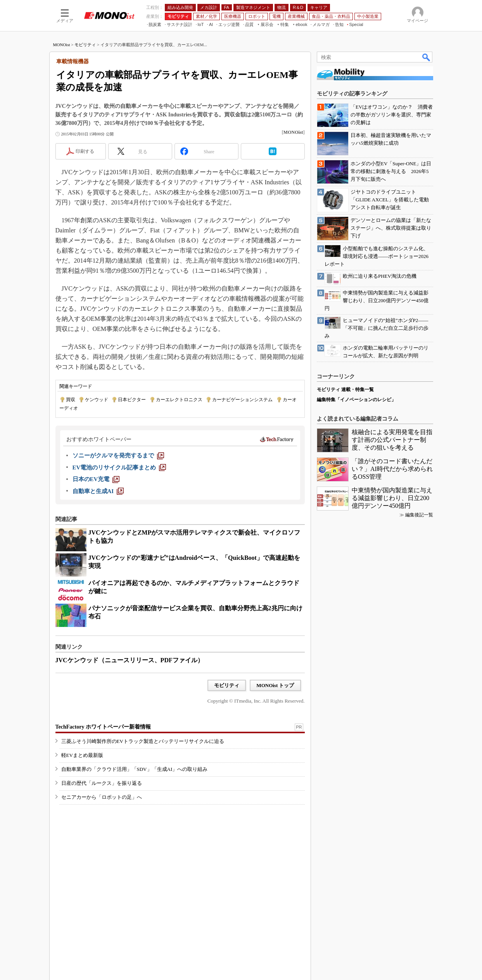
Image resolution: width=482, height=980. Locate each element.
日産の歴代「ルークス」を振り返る (102, 783)
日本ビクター (132, 400)
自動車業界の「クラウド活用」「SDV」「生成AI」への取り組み (135, 769)
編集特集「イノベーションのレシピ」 (356, 400)
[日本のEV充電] (96, 479)
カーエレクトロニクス (179, 400)
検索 (427, 57)
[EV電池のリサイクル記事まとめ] (119, 467)
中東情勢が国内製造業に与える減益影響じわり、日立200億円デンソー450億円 (392, 498)
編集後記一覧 (419, 515)
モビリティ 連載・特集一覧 (345, 390)
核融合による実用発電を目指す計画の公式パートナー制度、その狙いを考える (392, 440)
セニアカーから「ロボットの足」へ (102, 797)
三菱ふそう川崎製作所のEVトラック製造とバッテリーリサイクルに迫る (143, 741)
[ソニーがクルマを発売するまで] (118, 455)
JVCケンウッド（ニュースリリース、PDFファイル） (130, 660)
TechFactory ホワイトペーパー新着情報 (103, 727)
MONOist (62, 45)
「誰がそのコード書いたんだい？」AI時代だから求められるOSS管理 (392, 469)
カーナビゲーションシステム (242, 400)
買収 (71, 400)
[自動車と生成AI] (98, 491)
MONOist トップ (275, 685)
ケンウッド (97, 400)
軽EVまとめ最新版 (82, 755)
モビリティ (85, 45)
